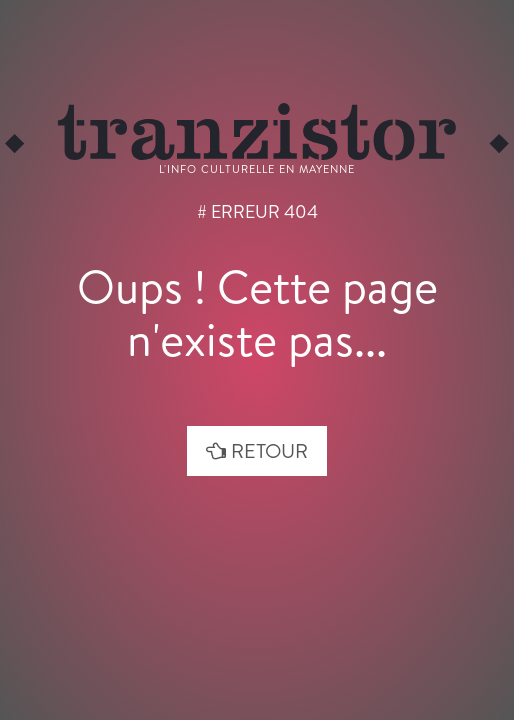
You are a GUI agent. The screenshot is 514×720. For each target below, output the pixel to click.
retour (257, 450)
